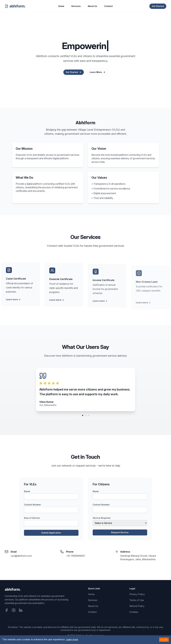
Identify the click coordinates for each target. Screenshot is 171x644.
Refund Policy (137, 606)
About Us (92, 6)
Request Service (120, 532)
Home (61, 6)
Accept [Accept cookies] (164, 640)
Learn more (13, 301)
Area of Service (32, 518)
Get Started (158, 6)
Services (76, 6)
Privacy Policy (137, 594)
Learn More (98, 73)
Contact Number (32, 505)
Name (27, 491)
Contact (108, 6)
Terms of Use (137, 600)
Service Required (101, 518)
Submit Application (51, 533)
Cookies (134, 612)
